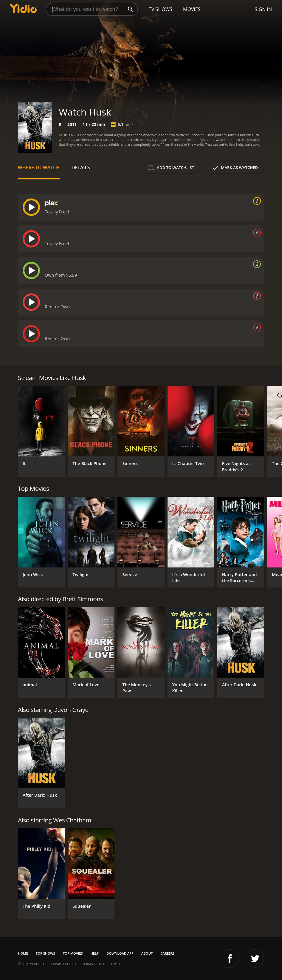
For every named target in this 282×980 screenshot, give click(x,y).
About (147, 953)
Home (23, 953)
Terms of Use (94, 964)
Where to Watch (39, 167)
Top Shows (45, 953)
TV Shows (161, 9)
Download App (120, 953)
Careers (167, 953)
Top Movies (73, 953)
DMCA (116, 964)
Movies (192, 9)
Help (95, 953)
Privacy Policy (64, 964)
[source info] (256, 201)
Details (81, 167)
